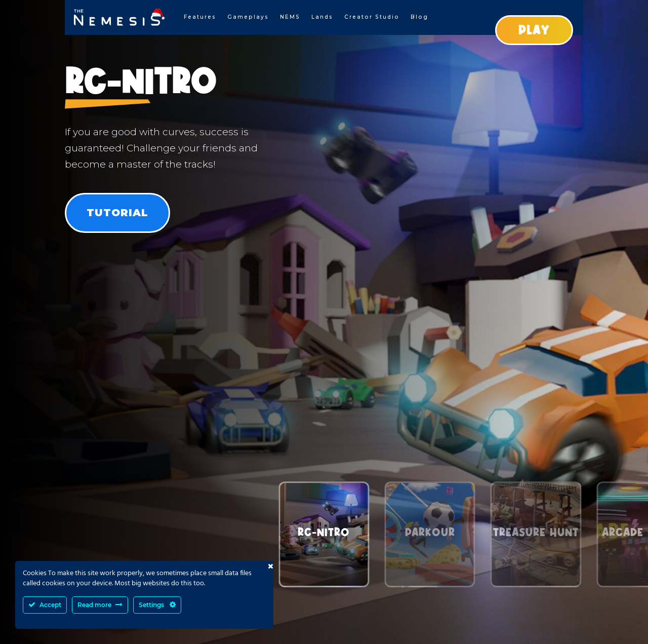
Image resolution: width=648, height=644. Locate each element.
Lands (322, 17)
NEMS (290, 17)
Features (200, 17)
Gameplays (248, 17)
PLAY (534, 30)
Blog (419, 17)
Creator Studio (372, 17)
